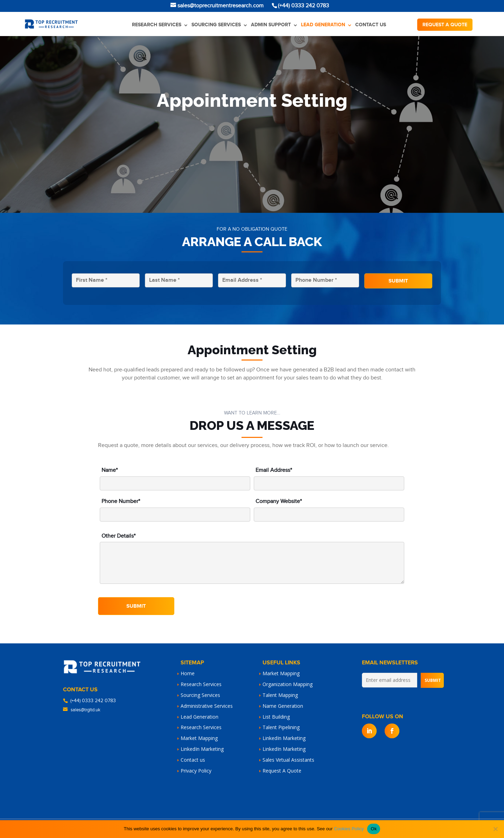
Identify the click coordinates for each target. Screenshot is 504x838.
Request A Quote (282, 771)
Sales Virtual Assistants (288, 760)
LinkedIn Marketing (202, 749)
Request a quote (445, 25)
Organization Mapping (288, 684)
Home (188, 673)
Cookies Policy (349, 829)
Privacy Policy (196, 771)
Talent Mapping (280, 695)
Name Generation (283, 706)
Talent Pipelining (281, 727)
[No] (495, 829)
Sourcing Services (216, 25)
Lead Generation (323, 25)
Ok (374, 829)
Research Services (157, 25)
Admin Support (271, 25)
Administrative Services (207, 706)
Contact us (371, 25)
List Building (276, 717)
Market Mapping (199, 738)
